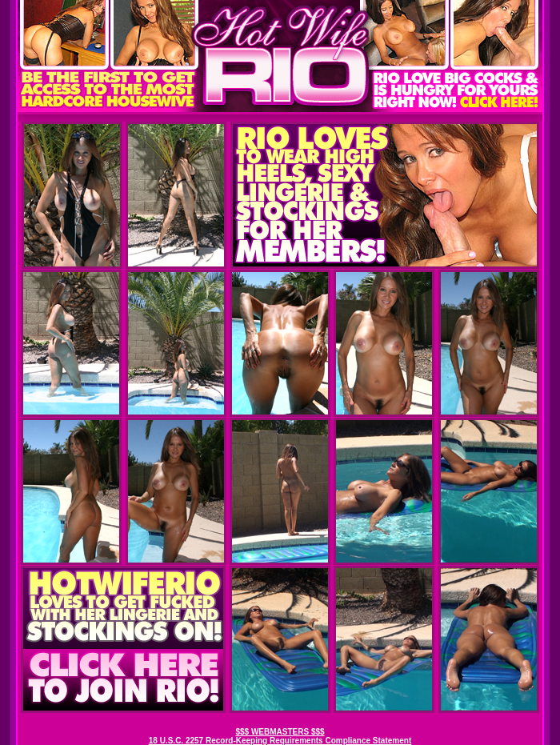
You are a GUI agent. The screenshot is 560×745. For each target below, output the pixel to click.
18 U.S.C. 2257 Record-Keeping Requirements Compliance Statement (280, 741)
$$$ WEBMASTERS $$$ (280, 732)
